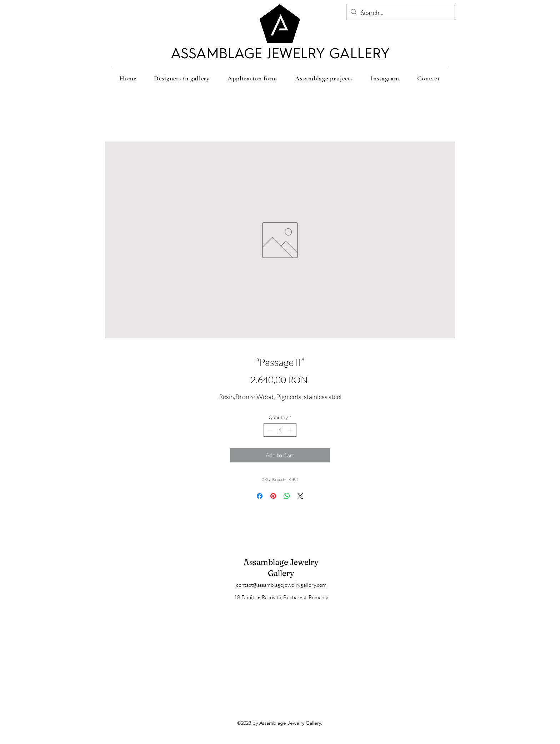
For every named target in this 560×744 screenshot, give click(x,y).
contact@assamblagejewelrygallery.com (281, 585)
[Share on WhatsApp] (287, 496)
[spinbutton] (280, 430)
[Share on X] (300, 496)
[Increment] (291, 430)
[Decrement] (269, 430)
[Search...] (400, 13)
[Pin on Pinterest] (273, 496)
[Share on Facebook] (260, 496)
